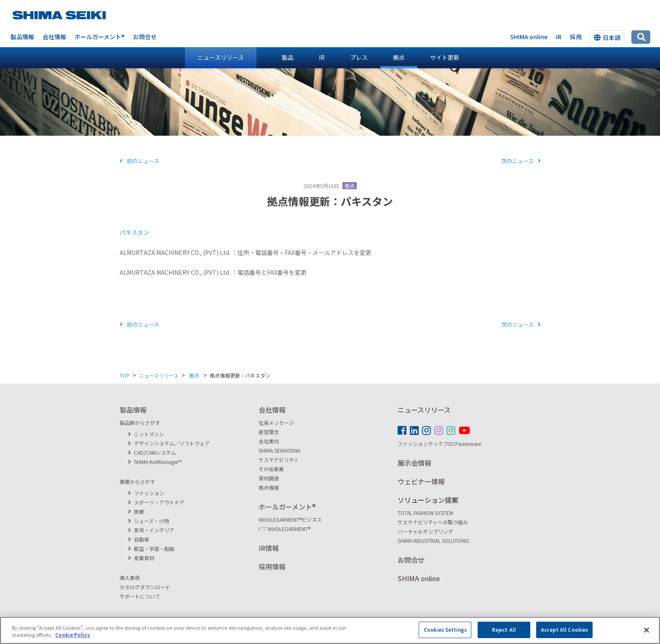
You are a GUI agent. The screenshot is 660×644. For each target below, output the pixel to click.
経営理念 (269, 432)
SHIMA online (529, 37)
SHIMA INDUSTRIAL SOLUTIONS (433, 541)
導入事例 (130, 578)
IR (322, 57)
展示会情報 (414, 463)
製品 (288, 57)
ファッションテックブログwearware (439, 444)
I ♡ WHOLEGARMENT (285, 529)
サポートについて (140, 596)
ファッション (146, 493)
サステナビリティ (279, 460)
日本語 (607, 38)
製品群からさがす (140, 423)
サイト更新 (445, 57)
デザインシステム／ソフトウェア (169, 443)
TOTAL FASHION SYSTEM (425, 513)
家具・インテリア (151, 530)
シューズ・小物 (148, 521)
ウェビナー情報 (421, 481)
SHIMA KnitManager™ (155, 462)
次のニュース (521, 161)
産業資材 (141, 558)
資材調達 (269, 478)
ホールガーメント (100, 37)
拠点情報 (269, 487)
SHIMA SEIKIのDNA (279, 450)
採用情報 (272, 566)
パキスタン (134, 232)
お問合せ (145, 37)
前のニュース (139, 161)
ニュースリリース (221, 57)
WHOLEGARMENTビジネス (290, 519)
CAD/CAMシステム (152, 452)
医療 (136, 511)
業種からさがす (137, 482)
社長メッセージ (276, 423)
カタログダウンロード (145, 587)
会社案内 (269, 441)
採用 (576, 37)
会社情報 (54, 37)
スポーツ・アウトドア (156, 502)
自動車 (139, 539)
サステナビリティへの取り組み (433, 522)
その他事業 (271, 469)
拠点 (399, 57)
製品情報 (22, 37)
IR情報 (269, 548)
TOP (125, 375)
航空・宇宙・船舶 (151, 549)
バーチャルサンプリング (425, 531)
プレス (359, 57)
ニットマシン (146, 434)
